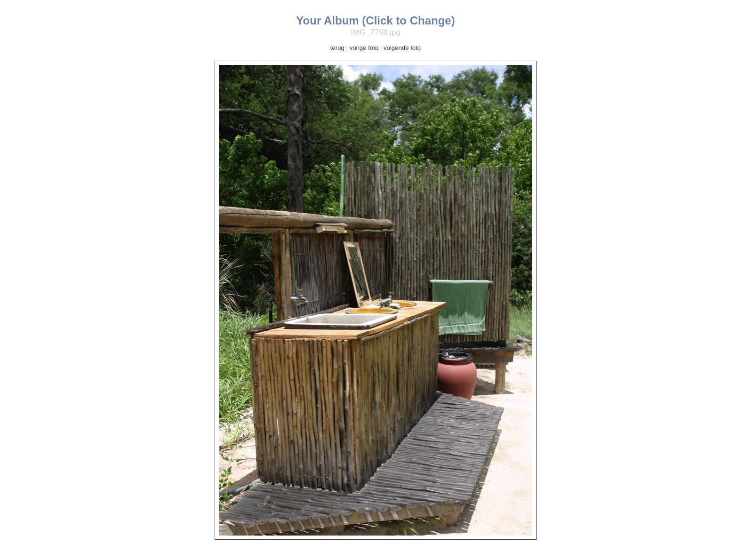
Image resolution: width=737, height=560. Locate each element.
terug (337, 48)
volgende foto (402, 48)
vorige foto (364, 48)
